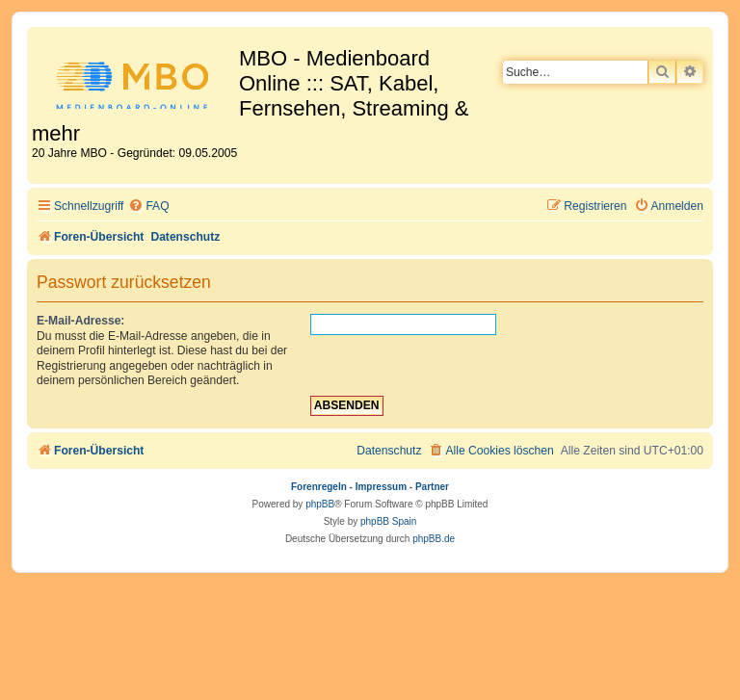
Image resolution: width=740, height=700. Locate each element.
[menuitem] (148, 207)
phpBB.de (434, 539)
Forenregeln (319, 487)
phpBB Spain (388, 521)
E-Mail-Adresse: (80, 321)
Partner (432, 487)
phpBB (320, 504)
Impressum (381, 487)
